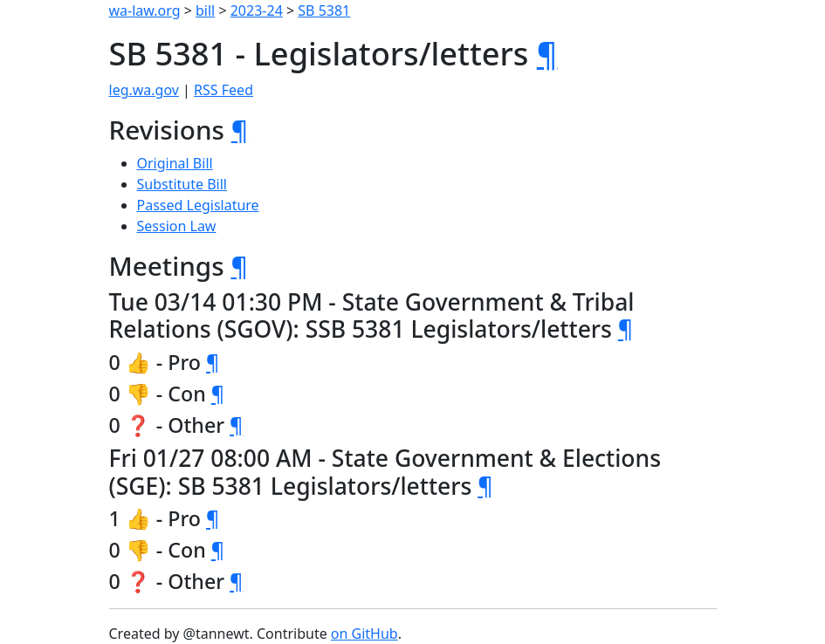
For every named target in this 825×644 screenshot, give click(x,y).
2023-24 (257, 10)
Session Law (177, 226)
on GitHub (364, 634)
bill (205, 10)
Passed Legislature (198, 205)
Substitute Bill (182, 184)
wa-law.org (145, 10)
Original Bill (175, 163)
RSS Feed (223, 90)
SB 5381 (324, 10)
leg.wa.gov (144, 90)
